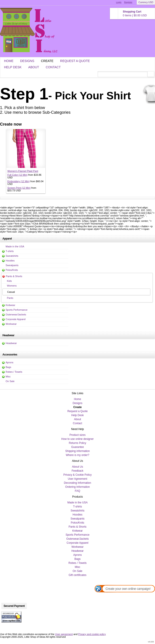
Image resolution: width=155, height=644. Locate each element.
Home (9, 61)
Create (47, 61)
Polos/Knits (12, 270)
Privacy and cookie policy (92, 634)
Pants (10, 298)
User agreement (64, 634)
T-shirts (10, 251)
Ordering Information (77, 487)
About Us (77, 467)
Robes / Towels (14, 372)
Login (119, 2)
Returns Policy (77, 443)
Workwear (11, 324)
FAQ (77, 491)
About (34, 67)
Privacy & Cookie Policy (77, 475)
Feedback (77, 471)
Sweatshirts (12, 256)
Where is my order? (77, 455)
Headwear (11, 343)
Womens (12, 286)
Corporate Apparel (16, 319)
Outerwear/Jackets (16, 315)
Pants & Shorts (14, 276)
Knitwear (10, 305)
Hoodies (10, 261)
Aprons (10, 362)
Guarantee (77, 447)
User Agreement (77, 479)
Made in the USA (15, 246)
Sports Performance (17, 310)
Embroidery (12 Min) (19, 181)
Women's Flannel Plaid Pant (23, 171)
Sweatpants (12, 265)
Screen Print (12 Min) (19, 188)
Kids (9, 281)
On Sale (10, 381)
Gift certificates (77, 575)
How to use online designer (77, 439)
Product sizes (77, 435)
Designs (27, 61)
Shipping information (77, 451)
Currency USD (146, 2)
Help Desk (13, 67)
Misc (8, 377)
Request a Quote (75, 61)
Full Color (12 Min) (17, 175)
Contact (53, 67)
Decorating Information (77, 483)
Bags (8, 367)
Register (128, 2)
